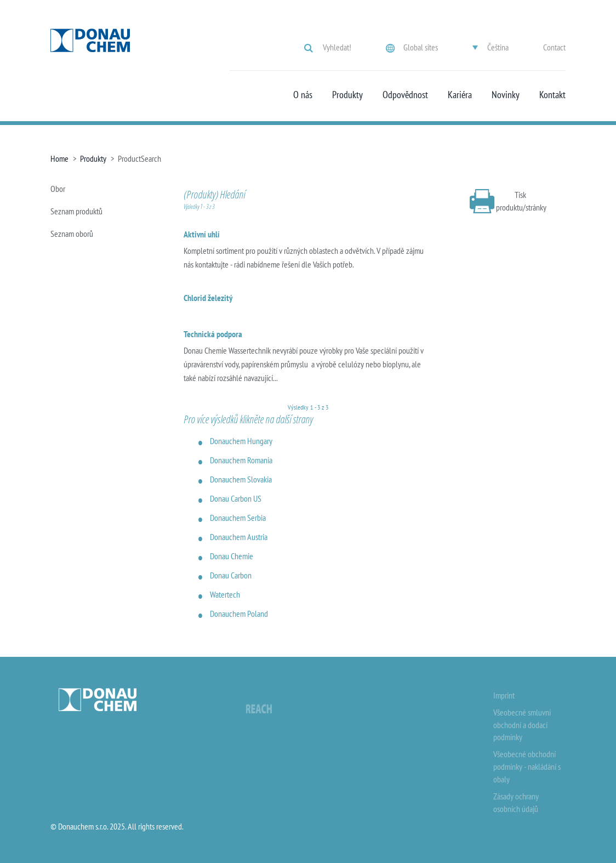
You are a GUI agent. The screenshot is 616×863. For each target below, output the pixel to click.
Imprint (504, 695)
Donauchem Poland (239, 614)
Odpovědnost (405, 95)
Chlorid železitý (208, 298)
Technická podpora (213, 334)
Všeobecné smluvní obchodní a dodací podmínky (522, 725)
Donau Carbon (231, 575)
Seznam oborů (72, 234)
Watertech (225, 594)
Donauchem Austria (239, 537)
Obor (58, 189)
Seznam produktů (76, 211)
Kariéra (460, 95)
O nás (303, 95)
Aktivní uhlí (202, 234)
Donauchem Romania (241, 460)
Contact (554, 47)
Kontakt (552, 95)
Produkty (347, 95)
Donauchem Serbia (238, 518)
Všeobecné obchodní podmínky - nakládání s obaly (527, 767)
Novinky (506, 95)
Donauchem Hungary (241, 441)
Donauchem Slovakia (241, 479)
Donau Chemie (232, 556)
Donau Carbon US (236, 498)
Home (59, 158)
